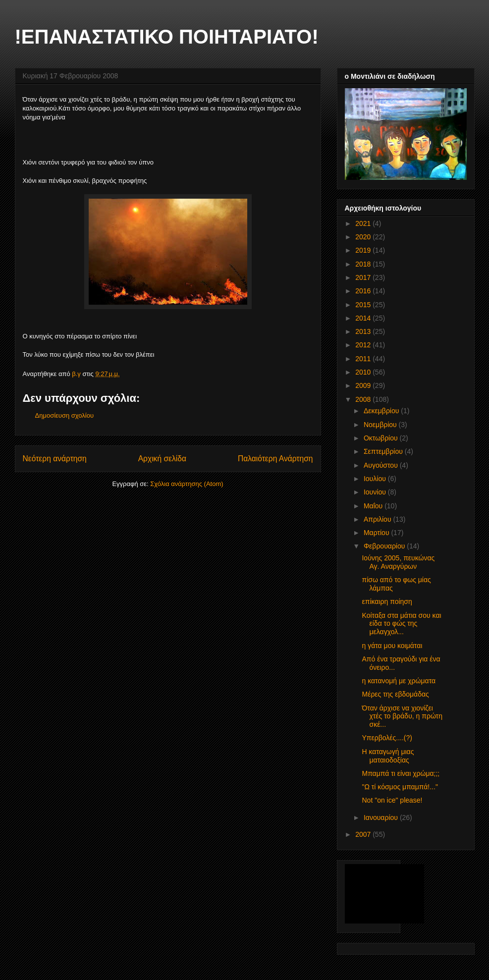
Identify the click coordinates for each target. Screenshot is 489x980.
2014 (364, 318)
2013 (364, 331)
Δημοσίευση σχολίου (65, 415)
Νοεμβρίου (381, 425)
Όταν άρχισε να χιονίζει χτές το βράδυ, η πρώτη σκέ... (402, 716)
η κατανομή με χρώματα (399, 681)
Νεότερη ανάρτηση (55, 459)
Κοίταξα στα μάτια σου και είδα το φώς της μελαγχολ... (401, 624)
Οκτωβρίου (382, 438)
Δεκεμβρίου (382, 411)
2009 (364, 385)
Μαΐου (374, 506)
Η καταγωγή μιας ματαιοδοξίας (388, 756)
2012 (364, 345)
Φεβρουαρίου (385, 546)
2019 (364, 250)
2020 (364, 237)
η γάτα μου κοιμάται (392, 646)
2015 (364, 305)
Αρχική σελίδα (162, 459)
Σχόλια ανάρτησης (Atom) (187, 484)
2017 (364, 277)
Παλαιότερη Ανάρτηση (275, 459)
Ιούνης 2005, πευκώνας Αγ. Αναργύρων (398, 562)
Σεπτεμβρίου (384, 451)
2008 (364, 399)
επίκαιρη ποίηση (387, 601)
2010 (364, 372)
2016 (364, 291)
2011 (364, 359)
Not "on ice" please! (392, 800)
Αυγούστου (382, 465)
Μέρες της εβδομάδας (395, 694)
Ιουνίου (376, 492)
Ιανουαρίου (382, 817)
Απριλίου (379, 519)
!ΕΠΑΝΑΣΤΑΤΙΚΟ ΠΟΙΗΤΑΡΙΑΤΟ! (167, 37)
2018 (364, 264)
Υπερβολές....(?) (387, 738)
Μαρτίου (378, 533)
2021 (364, 223)
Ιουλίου (376, 479)
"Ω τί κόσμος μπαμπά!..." (400, 787)
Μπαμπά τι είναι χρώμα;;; (401, 773)
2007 (364, 834)
